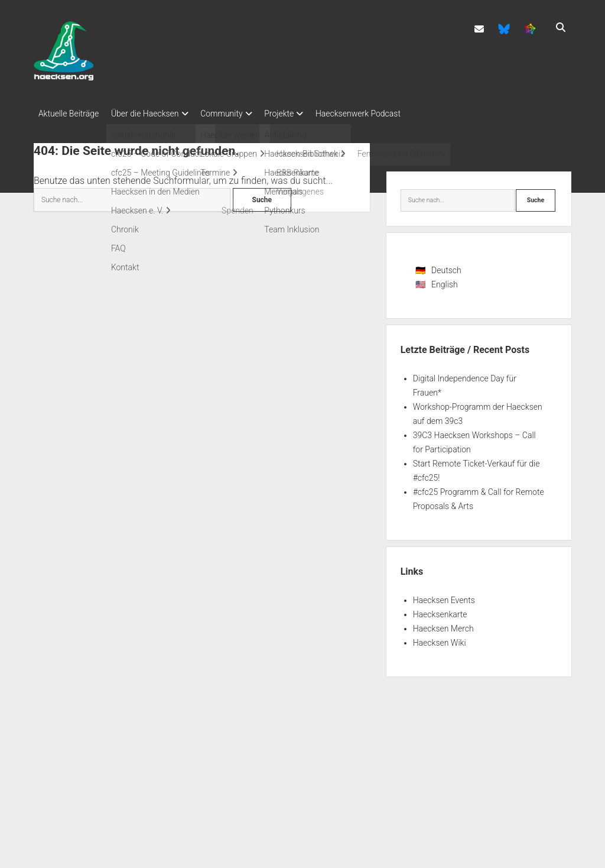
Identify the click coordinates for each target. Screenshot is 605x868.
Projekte (295, 114)
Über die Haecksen (150, 114)
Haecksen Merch (443, 625)
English (445, 281)
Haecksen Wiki (440, 639)
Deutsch (446, 267)
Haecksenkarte (440, 611)
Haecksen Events (444, 597)
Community (232, 114)
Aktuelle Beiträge (69, 114)
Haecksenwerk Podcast (380, 114)
